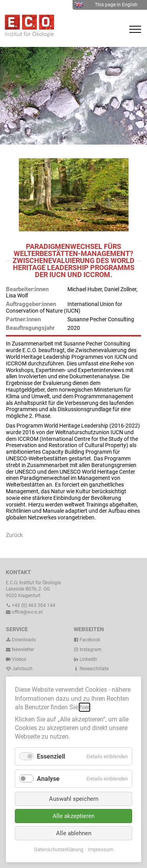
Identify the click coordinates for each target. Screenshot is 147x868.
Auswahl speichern (74, 799)
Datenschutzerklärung (59, 849)
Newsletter (20, 650)
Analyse (48, 779)
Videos (19, 659)
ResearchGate (91, 669)
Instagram (88, 650)
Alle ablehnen (74, 833)
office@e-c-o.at (24, 612)
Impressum (101, 849)
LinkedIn (85, 659)
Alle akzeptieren (73, 816)
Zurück (14, 535)
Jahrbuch (19, 669)
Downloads (21, 640)
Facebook (87, 640)
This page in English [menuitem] (106, 5)
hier (84, 707)
